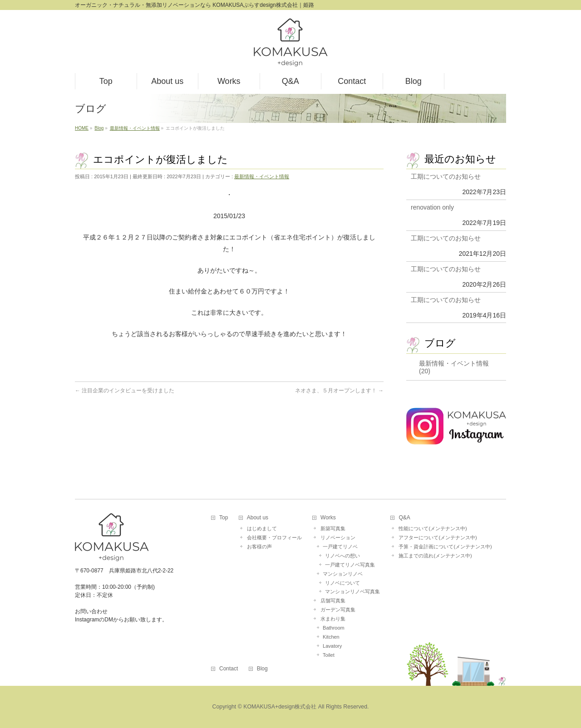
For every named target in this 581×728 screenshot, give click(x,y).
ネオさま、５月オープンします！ (339, 391)
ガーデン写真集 (338, 610)
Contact (229, 669)
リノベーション (338, 537)
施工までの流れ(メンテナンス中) (435, 556)
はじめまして (262, 528)
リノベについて (342, 583)
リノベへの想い (342, 556)
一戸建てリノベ (340, 547)
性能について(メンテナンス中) (433, 528)
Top (224, 518)
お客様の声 (259, 547)
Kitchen (331, 637)
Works (328, 518)
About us (258, 518)
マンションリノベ (343, 574)
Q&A (404, 518)
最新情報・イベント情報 (262, 176)
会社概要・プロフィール (274, 537)
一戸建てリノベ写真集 (350, 565)
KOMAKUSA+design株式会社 (280, 707)
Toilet (329, 655)
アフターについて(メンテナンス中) (438, 537)
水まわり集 (333, 619)
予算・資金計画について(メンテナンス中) (445, 547)
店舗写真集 (333, 601)
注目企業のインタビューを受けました (125, 391)
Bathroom (334, 628)
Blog (262, 669)
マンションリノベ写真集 (352, 591)
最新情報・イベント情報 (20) (454, 367)
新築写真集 (333, 528)
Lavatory (332, 646)
